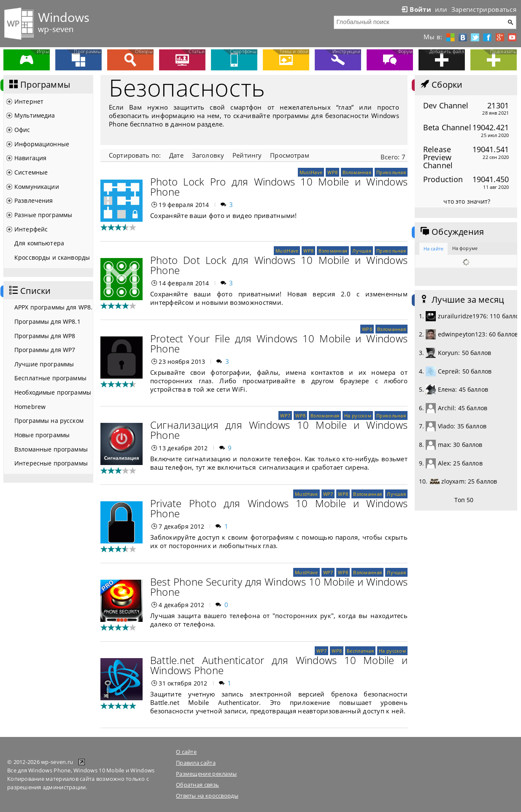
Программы (39, 85)
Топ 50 (464, 500)
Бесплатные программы (50, 378)
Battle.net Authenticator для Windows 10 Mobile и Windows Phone (279, 665)
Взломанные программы (51, 449)
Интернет (29, 101)
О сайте (186, 752)
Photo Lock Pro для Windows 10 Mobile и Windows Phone (279, 187)
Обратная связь (197, 785)
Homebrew (30, 407)
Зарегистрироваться (484, 9)
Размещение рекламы (206, 774)
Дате (176, 155)
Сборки (441, 85)
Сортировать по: (135, 155)
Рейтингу (247, 155)
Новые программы (42, 435)
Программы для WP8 (45, 336)
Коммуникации (37, 187)
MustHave (311, 172)
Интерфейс (31, 229)
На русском (358, 415)
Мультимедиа (35, 115)
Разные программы (43, 215)
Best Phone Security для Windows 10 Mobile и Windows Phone (279, 587)
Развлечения (34, 200)
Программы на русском (49, 421)
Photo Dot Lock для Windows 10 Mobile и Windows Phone (279, 265)
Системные (31, 172)
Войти (416, 9)
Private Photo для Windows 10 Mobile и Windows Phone (279, 508)
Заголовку (208, 155)
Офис (22, 130)
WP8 (332, 172)
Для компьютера (39, 243)
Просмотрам (289, 155)
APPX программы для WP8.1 (54, 307)
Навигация (30, 158)
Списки (29, 291)
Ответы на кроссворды (207, 796)
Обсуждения (451, 232)
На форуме (465, 248)
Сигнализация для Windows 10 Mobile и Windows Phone (279, 430)
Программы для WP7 (45, 350)
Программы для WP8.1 (47, 321)
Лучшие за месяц (462, 300)
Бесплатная (360, 651)
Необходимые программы (53, 392)
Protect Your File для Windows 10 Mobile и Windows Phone (279, 343)
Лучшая (362, 251)
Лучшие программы (44, 364)
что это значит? (467, 201)
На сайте (433, 249)
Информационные (42, 144)
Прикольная (391, 172)
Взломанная (357, 172)
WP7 (285, 415)
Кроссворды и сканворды (52, 257)
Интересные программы (51, 463)
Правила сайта (196, 763)
